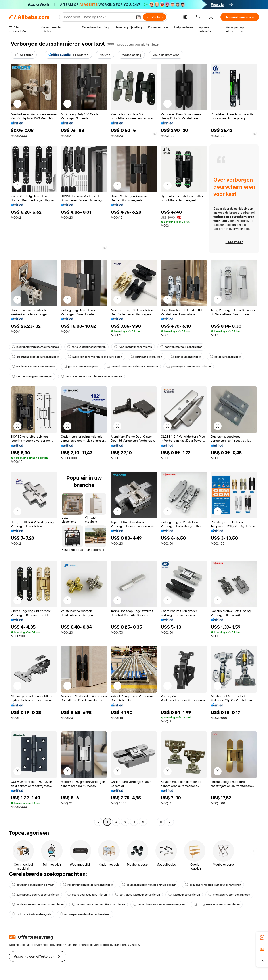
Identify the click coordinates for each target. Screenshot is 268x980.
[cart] (199, 18)
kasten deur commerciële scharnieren (98, 904)
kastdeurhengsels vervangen (32, 376)
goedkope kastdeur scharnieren (189, 367)
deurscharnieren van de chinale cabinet (149, 885)
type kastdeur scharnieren (133, 347)
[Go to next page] (170, 822)
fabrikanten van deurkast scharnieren (38, 904)
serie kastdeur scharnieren (86, 347)
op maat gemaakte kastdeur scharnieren (213, 885)
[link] (262, 938)
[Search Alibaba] (98, 17)
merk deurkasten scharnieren (229, 895)
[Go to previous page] (98, 822)
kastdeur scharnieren (226, 357)
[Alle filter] (24, 55)
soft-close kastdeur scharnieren (138, 895)
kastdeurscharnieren (186, 357)
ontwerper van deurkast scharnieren (85, 914)
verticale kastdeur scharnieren (33, 367)
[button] (138, 17)
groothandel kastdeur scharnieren (36, 357)
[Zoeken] (155, 17)
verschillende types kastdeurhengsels (159, 904)
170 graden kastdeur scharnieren (217, 904)
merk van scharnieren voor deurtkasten (95, 357)
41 (161, 822)
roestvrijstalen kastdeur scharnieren (88, 885)
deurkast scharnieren (146, 357)
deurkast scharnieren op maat (33, 885)
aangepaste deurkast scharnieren (35, 895)
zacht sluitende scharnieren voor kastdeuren (91, 376)
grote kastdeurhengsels (81, 367)
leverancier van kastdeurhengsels (35, 347)
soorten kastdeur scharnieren (181, 347)
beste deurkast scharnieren (87, 895)
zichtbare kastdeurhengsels (32, 914)
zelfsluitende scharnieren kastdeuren (132, 367)
